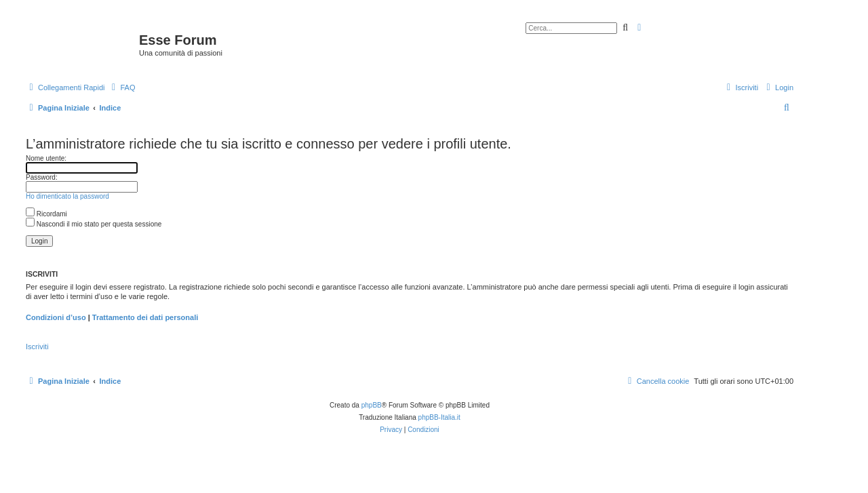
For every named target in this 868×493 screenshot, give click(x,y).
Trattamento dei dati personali (145, 317)
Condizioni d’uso (56, 317)
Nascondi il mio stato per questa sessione (94, 224)
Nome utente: (46, 158)
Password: (42, 177)
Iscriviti (37, 347)
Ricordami (46, 214)
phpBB (372, 405)
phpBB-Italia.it (439, 417)
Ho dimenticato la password (67, 196)
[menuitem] (121, 87)
